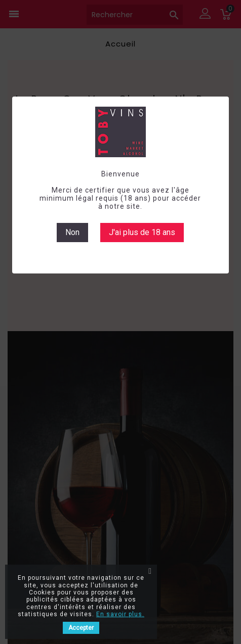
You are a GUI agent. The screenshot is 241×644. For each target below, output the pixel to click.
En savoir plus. (120, 614)
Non (72, 232)
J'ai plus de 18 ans (142, 232)
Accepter (81, 628)
